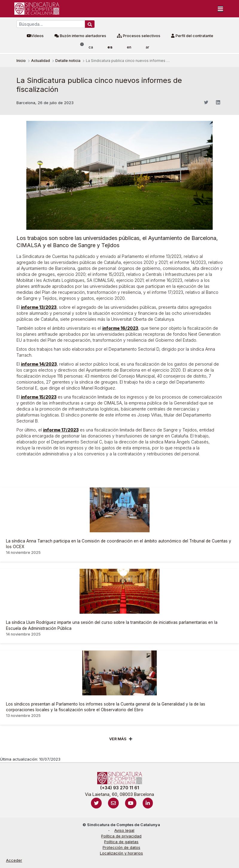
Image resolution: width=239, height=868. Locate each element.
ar (147, 47)
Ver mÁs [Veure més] (118, 739)
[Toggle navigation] (220, 9)
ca (91, 47)
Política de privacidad (121, 836)
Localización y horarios (121, 853)
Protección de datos (121, 848)
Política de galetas (121, 842)
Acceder (14, 860)
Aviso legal (124, 830)
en (129, 47)
